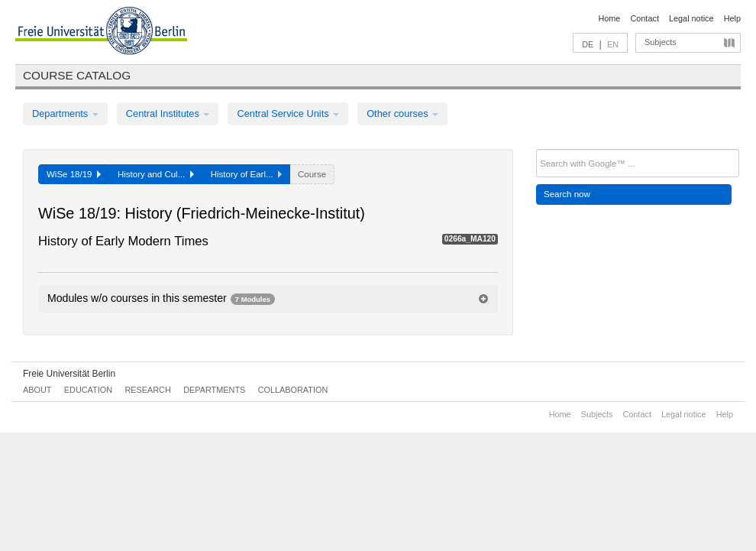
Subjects (661, 42)
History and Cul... (156, 174)
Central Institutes (168, 113)
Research (147, 390)
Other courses (402, 113)
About (37, 390)
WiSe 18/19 (74, 174)
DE (588, 44)
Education (88, 390)
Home (609, 18)
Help (732, 18)
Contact (644, 18)
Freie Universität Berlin (69, 374)
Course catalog (77, 75)
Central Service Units (288, 113)
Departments (65, 113)
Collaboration (293, 390)
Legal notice (691, 18)
